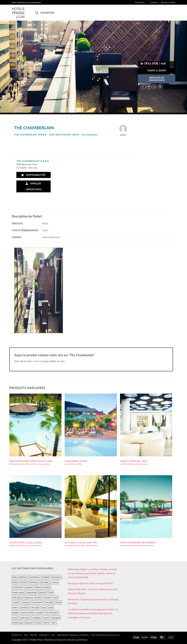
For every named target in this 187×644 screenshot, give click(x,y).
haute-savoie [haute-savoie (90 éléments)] (18, 592)
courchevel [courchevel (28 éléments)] (17, 587)
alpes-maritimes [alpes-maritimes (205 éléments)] (20, 577)
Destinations (47, 13)
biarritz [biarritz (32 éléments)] (24, 582)
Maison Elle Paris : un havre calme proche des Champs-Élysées (93, 591)
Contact (44, 635)
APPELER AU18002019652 (157, 79)
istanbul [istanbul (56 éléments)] (43, 592)
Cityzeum (61, 640)
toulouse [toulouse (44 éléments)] (29, 623)
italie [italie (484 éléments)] (51, 592)
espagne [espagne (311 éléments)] (29, 587)
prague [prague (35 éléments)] (40, 612)
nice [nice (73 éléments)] (44, 607)
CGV (53, 635)
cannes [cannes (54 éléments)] (55, 582)
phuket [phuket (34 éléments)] (16, 612)
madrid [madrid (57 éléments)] (16, 602)
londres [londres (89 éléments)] (38, 597)
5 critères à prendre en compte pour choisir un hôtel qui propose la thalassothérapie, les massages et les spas (93, 613)
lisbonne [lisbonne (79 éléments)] (28, 597)
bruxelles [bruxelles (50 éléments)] (45, 582)
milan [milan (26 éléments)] (15, 607)
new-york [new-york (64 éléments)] (35, 607)
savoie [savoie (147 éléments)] (46, 618)
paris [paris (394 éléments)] (51, 607)
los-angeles (36, 121)
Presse (34, 635)
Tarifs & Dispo (157, 70)
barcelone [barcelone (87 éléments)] (57, 577)
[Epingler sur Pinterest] (160, 87)
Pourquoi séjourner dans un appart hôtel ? (91, 583)
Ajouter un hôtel (168, 2)
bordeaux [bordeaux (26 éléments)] (34, 582)
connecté (37, 361)
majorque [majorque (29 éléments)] (26, 602)
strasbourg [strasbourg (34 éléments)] (17, 623)
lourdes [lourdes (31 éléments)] (48, 597)
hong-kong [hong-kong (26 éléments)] (31, 592)
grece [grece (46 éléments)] (48, 587)
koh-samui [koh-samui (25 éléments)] (17, 597)
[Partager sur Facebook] (143, 87)
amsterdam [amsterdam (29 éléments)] (34, 577)
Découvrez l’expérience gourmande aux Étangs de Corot (93, 601)
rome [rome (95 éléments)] (15, 618)
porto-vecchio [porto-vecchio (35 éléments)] (28, 612)
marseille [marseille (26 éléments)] (49, 602)
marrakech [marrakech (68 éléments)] (37, 602)
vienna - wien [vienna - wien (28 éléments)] (50, 623)
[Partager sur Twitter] (149, 87)
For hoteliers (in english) (105, 635)
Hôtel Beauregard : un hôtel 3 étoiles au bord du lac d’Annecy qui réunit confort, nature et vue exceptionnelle (92, 573)
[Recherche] (37, 13)
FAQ (26, 635)
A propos (154, 2)
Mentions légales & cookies (73, 635)
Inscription (141, 2)
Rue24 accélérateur (78, 640)
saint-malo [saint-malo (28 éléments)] (25, 618)
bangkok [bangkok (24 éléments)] (46, 577)
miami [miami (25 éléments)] (58, 602)
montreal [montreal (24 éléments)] (24, 607)
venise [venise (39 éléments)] (38, 623)
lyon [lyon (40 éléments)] (56, 597)
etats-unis (20, 121)
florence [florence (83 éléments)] (39, 587)
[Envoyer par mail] (154, 87)
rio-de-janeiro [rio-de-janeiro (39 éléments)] (52, 612)
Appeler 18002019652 (34, 186)
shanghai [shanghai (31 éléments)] (56, 618)
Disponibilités (33, 175)
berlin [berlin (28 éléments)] (15, 582)
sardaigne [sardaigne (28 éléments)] (36, 618)
